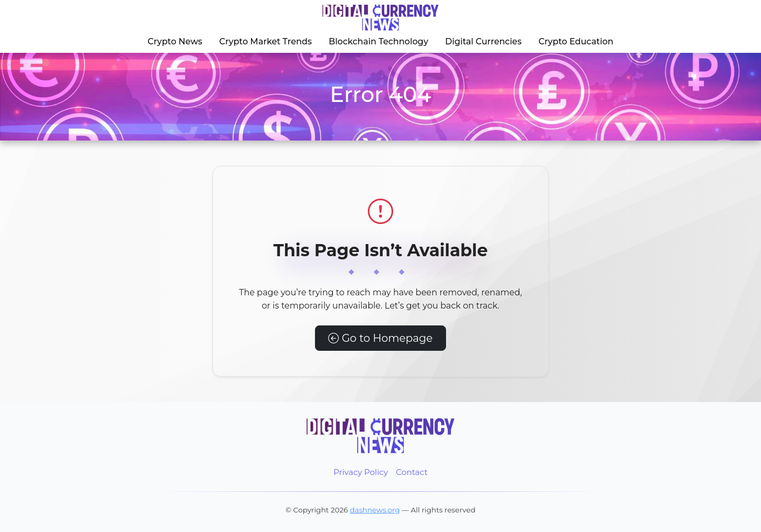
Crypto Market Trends (266, 41)
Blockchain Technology (378, 41)
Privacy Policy (361, 472)
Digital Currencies (483, 41)
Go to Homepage (380, 338)
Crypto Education (576, 41)
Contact (412, 472)
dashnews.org (375, 510)
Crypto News (175, 41)
